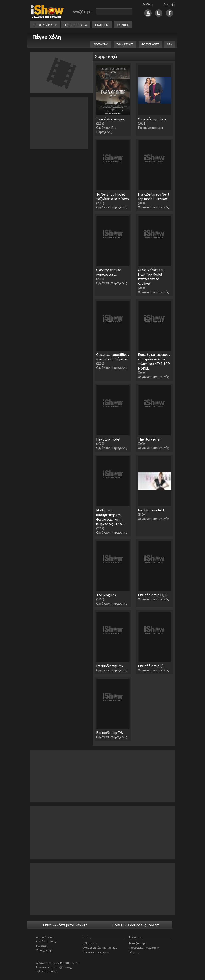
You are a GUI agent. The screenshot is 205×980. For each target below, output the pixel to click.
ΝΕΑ (170, 44)
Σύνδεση (148, 4)
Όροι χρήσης (44, 950)
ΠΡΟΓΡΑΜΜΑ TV (45, 25)
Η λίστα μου (90, 943)
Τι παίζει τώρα (138, 943)
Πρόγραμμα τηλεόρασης (144, 948)
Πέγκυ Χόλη (46, 37)
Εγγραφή (169, 4)
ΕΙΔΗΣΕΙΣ (102, 25)
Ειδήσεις (134, 952)
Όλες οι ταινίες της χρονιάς (100, 948)
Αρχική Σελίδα (45, 937)
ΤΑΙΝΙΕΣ (123, 25)
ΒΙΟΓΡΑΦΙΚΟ (101, 44)
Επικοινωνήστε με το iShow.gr (65, 925)
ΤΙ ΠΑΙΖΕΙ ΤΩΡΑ (76, 25)
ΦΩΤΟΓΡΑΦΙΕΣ (150, 44)
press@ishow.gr (63, 967)
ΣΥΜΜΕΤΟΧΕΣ (125, 44)
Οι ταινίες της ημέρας (96, 952)
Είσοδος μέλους (46, 941)
